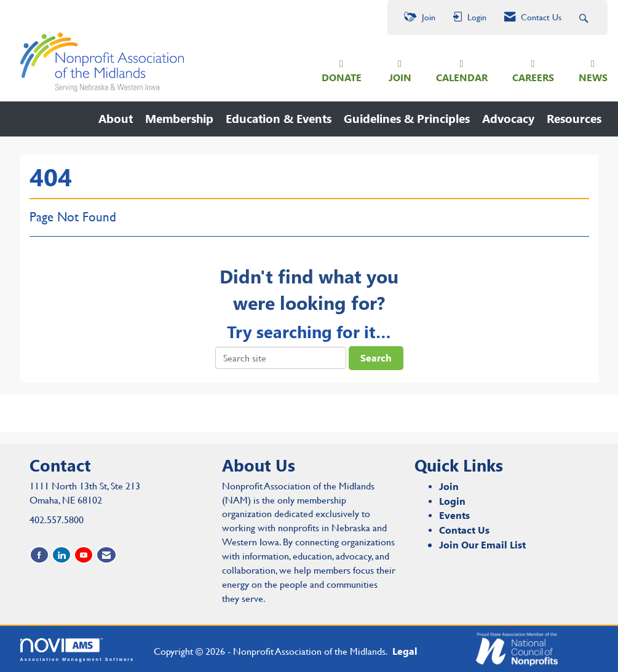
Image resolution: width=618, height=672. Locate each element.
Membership (179, 118)
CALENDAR (462, 77)
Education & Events (279, 118)
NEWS (593, 77)
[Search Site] (585, 18)
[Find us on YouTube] (84, 555)
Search (376, 358)
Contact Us (464, 530)
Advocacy (508, 118)
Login (452, 501)
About (116, 118)
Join (449, 486)
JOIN (400, 77)
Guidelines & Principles (407, 118)
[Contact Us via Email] (106, 555)
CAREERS (533, 77)
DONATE (342, 77)
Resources (574, 118)
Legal (405, 651)
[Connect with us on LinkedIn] (61, 555)
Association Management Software (77, 650)
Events (454, 515)
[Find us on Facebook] (39, 555)
